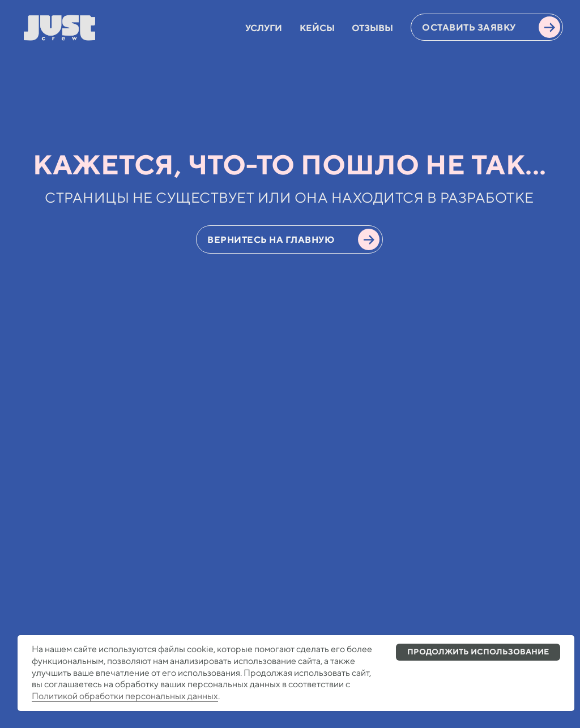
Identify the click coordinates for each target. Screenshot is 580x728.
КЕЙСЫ (317, 28)
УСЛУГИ (264, 28)
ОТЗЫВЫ (372, 28)
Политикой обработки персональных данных (125, 696)
